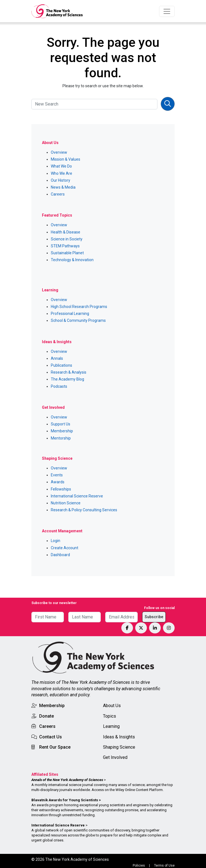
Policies (139, 866)
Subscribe (154, 617)
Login (56, 541)
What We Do (61, 166)
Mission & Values (66, 159)
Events (57, 475)
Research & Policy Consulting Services (84, 510)
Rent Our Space (55, 747)
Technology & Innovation (72, 260)
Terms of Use (164, 866)
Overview (59, 152)
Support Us (61, 424)
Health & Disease (66, 232)
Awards (58, 482)
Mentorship (61, 438)
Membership (62, 431)
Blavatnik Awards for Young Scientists (65, 800)
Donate (47, 716)
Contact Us (51, 737)
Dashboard (60, 555)
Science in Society (67, 239)
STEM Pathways (65, 246)
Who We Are (61, 173)
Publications (61, 365)
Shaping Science (119, 747)
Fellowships (61, 489)
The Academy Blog (67, 379)
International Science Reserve (77, 496)
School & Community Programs (78, 320)
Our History (61, 180)
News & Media (63, 187)
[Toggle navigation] (167, 11)
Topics (110, 716)
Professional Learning (70, 314)
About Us (112, 706)
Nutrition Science (66, 503)
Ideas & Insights (119, 737)
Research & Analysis (69, 372)
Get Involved (115, 757)
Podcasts (59, 386)
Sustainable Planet (67, 253)
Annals (57, 358)
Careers (58, 194)
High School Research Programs (79, 307)
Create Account (65, 548)
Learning (111, 726)
